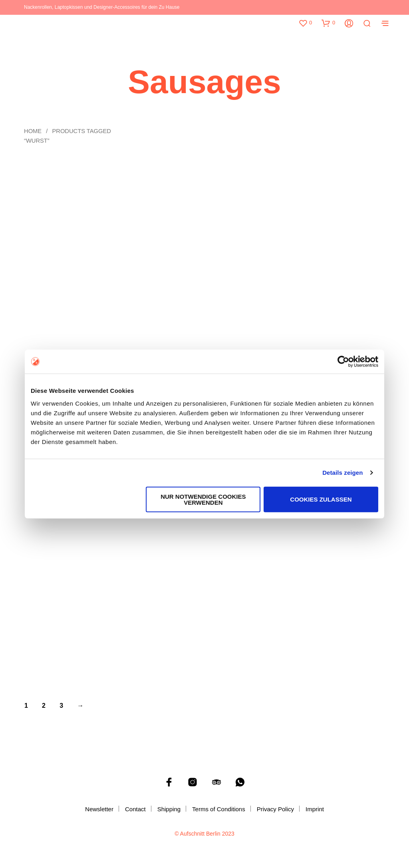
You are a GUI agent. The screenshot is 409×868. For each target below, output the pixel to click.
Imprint (315, 809)
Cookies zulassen (321, 499)
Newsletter (99, 809)
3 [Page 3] (61, 706)
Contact (135, 809)
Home (33, 131)
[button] (305, 23)
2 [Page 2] (44, 706)
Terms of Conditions (219, 809)
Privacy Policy (275, 809)
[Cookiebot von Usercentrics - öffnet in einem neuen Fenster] (343, 362)
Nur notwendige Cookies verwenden (203, 499)
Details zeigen (342, 473)
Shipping (169, 809)
